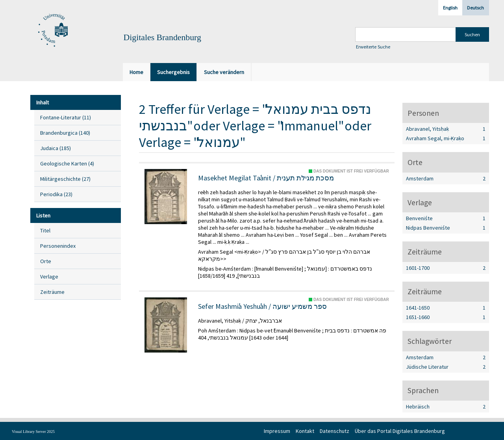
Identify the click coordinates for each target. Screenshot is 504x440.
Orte (46, 261)
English (450, 8)
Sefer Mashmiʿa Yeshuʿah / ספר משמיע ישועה (262, 306)
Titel (45, 230)
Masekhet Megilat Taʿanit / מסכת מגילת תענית (266, 178)
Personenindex (58, 246)
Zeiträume (52, 292)
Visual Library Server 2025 (33, 432)
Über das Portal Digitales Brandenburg (400, 431)
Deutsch (475, 8)
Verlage (49, 277)
